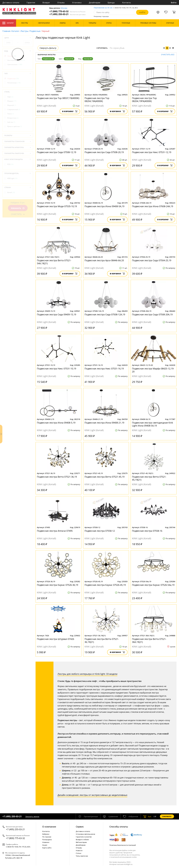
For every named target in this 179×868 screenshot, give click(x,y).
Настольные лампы (16, 60)
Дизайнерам (95, 2)
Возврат (46, 2)
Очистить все (168, 55)
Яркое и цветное (15, 126)
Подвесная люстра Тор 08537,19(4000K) (58, 98)
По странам (47, 837)
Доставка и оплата (11, 2)
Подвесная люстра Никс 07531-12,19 (152, 152)
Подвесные (35, 31)
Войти (174, 3)
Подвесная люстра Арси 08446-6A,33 (104, 260)
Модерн (12, 101)
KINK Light (12, 178)
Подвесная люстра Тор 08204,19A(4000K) (97, 100)
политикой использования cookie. (124, 857)
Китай (11, 192)
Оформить (167, 816)
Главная (6, 31)
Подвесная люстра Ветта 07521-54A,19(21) (54, 262)
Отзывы (61, 2)
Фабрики (46, 834)
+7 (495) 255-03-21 (67, 14)
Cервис (80, 827)
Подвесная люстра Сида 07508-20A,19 (152, 314)
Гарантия (31, 2)
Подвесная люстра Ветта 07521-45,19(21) (149, 478)
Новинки (46, 842)
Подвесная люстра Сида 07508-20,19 (104, 152)
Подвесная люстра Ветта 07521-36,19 (57, 477)
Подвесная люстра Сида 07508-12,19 (56, 152)
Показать (18, 208)
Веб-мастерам (81, 842)
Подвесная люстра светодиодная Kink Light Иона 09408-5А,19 (152, 424)
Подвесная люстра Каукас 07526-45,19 (105, 585)
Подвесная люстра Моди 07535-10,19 (57, 206)
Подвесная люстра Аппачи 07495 (55, 531)
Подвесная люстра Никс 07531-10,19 (56, 369)
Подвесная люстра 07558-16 (147, 531)
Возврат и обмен (82, 840)
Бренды (111, 2)
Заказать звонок (32, 816)
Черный (69, 59)
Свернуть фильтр (48, 48)
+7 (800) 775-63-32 (67, 11)
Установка (77, 2)
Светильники (15, 64)
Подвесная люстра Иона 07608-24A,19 (153, 206)
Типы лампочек (82, 856)
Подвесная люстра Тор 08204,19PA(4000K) (144, 100)
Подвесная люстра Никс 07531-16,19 (104, 369)
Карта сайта (47, 848)
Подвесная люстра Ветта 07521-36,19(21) (102, 640)
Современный (14, 109)
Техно (11, 114)
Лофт (10, 97)
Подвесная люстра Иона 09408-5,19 (56, 423)
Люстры (24, 31)
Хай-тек (11, 122)
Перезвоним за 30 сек (103, 8)
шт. (147, 816)
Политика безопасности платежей (123, 845)
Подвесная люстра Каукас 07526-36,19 (57, 585)
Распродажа (47, 840)
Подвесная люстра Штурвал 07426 (56, 639)
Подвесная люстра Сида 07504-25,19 (152, 260)
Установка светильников (85, 834)
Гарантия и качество (84, 837)
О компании (49, 827)
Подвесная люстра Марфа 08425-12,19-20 (153, 370)
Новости (79, 850)
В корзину (70, 111)
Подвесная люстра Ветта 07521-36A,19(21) (149, 640)
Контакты (127, 2)
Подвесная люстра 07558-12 (100, 531)
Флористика (13, 118)
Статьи (78, 853)
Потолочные (14, 83)
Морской (12, 105)
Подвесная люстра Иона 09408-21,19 (104, 423)
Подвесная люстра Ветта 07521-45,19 (104, 477)
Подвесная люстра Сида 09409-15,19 (56, 314)
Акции (45, 845)
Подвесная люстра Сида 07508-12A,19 (105, 314)
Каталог (8, 23)
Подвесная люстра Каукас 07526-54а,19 (153, 585)
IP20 (10, 164)
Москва (64, 8)
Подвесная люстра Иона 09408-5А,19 (104, 206)
